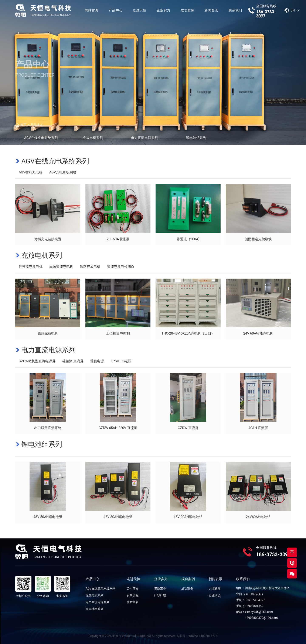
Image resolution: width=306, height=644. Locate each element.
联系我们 (235, 11)
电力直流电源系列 (48, 350)
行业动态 (215, 595)
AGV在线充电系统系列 (55, 161)
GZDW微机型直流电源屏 (37, 361)
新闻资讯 (211, 11)
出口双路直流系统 (48, 428)
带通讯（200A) (188, 239)
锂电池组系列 (42, 444)
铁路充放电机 (90, 267)
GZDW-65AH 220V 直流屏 (118, 428)
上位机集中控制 (118, 333)
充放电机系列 (42, 255)
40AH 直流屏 (258, 428)
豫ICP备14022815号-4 (203, 636)
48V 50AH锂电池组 (48, 517)
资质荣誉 (160, 588)
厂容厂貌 (160, 595)
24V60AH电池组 (258, 517)
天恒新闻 (215, 588)
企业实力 (163, 11)
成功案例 (187, 11)
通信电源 (97, 361)
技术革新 (133, 602)
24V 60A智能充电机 (258, 333)
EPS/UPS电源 (121, 361)
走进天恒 (139, 11)
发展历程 (133, 595)
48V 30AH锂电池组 (118, 517)
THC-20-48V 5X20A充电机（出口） (188, 333)
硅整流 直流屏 (73, 361)
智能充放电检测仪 (121, 267)
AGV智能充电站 (30, 172)
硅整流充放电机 (31, 267)
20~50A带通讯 (118, 239)
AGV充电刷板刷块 (63, 172)
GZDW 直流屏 (188, 428)
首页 (23, 125)
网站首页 (92, 11)
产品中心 (116, 11)
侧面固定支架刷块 (258, 239)
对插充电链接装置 (48, 239)
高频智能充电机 (61, 267)
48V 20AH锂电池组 (188, 517)
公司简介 (133, 588)
